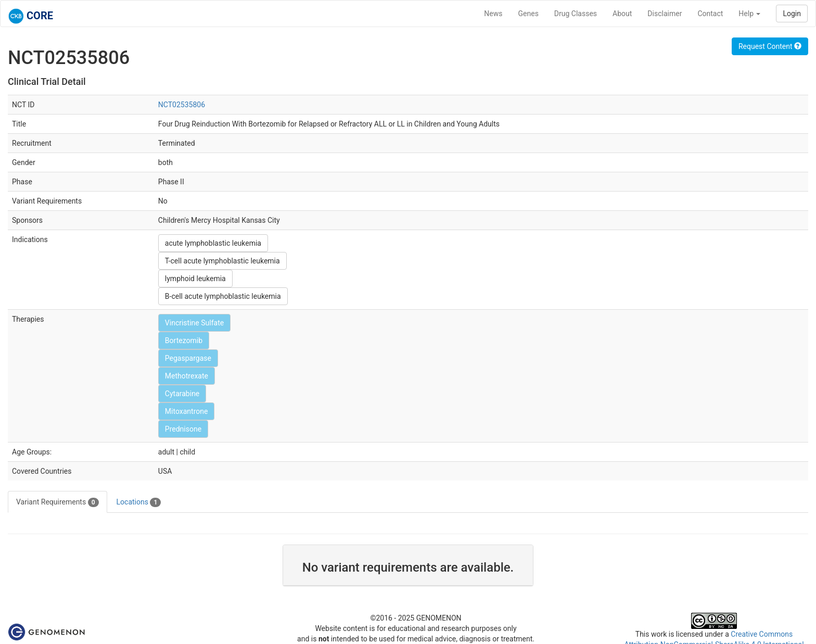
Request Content (770, 46)
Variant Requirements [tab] (58, 502)
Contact (710, 14)
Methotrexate (187, 376)
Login (792, 14)
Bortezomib (184, 340)
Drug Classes (576, 14)
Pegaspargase (188, 358)
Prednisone (183, 429)
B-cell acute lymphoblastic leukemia (223, 296)
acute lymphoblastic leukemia (213, 243)
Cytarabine (182, 394)
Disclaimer (665, 14)
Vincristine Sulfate (194, 323)
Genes (528, 14)
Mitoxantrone (187, 411)
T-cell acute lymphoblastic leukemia (222, 261)
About (622, 14)
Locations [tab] (139, 502)
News (493, 14)
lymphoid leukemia (195, 279)
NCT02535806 (182, 105)
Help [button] (749, 14)
